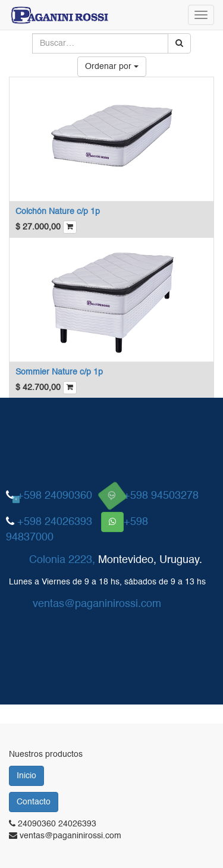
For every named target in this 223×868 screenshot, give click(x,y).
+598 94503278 (161, 496)
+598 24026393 (55, 522)
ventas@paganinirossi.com (97, 603)
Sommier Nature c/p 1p (59, 372)
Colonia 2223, (62, 560)
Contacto (34, 802)
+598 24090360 (55, 496)
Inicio (26, 776)
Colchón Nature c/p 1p (58, 212)
